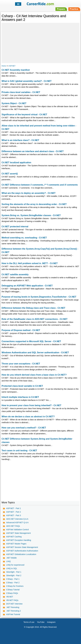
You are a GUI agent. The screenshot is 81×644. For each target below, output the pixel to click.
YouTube (41, 622)
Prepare (61, 9)
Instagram (51, 622)
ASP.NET (12, 66)
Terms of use (29, 622)
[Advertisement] (40, 43)
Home (4, 66)
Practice (74, 9)
